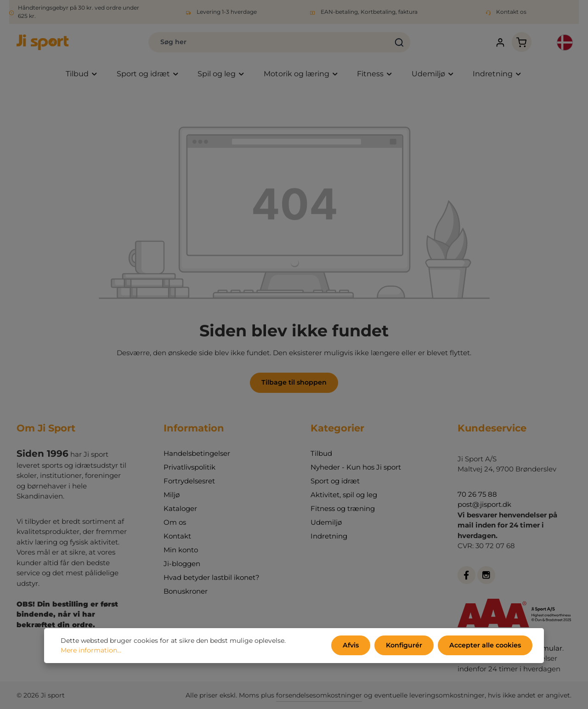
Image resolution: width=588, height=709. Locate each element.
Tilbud (321, 453)
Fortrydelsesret (189, 481)
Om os (175, 522)
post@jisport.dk (484, 504)
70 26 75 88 (477, 494)
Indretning (329, 536)
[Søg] (397, 42)
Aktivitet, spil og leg (344, 495)
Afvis (353, 646)
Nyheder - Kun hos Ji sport (356, 467)
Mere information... (91, 651)
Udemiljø (326, 522)
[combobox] (266, 42)
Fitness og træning (343, 508)
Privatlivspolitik (189, 467)
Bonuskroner (186, 591)
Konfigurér (405, 646)
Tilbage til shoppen (294, 383)
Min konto (181, 550)
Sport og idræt (335, 481)
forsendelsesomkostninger (319, 695)
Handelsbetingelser (197, 453)
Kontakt (177, 536)
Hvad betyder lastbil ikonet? (212, 577)
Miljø (172, 495)
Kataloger (180, 508)
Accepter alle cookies (486, 646)
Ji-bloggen (182, 564)
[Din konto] (499, 43)
